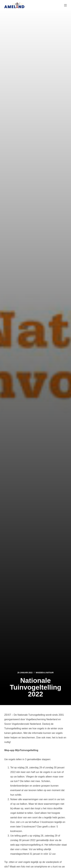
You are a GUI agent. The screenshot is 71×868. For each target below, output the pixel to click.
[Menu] (65, 5)
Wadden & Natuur (45, 673)
